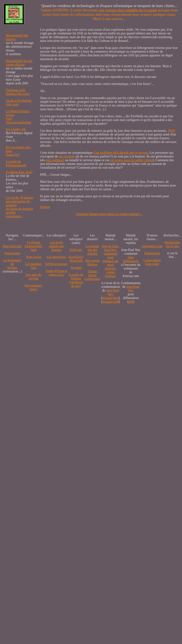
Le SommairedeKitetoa (12, 264)
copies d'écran (15, 65)
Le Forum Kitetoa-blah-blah (34, 246)
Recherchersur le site (172, 244)
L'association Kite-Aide (152, 262)
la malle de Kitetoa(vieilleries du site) (76, 280)
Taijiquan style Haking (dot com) (18, 92)
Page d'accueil (12, 246)
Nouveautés (12, 253)
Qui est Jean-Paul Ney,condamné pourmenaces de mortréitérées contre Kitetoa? (111, 261)
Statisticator (152, 253)
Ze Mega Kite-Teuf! (19, 172)
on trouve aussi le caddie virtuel (132, 160)
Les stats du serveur (34, 277)
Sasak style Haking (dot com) (19, 102)
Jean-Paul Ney (113, 292)
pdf (131, 302)
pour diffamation (131, 259)
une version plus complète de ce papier (128, 10)
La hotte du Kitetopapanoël (16, 163)
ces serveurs (67, 156)
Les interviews (57, 257)
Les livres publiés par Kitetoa (56, 246)
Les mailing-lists (34, 266)
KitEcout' (76, 250)
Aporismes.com (152, 246)
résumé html (111, 298)
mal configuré (55, 160)
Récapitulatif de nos (19, 61)
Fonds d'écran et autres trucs (56, 273)
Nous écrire (34, 257)
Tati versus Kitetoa (92, 262)
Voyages (76, 268)
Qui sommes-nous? (34, 287)
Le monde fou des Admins (92, 250)
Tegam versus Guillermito (92, 275)
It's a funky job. (16, 129)
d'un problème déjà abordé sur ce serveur (121, 153)
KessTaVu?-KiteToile (76, 259)
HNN (172, 131)
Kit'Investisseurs (57, 264)
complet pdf (111, 302)
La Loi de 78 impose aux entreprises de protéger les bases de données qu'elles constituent (20, 207)
